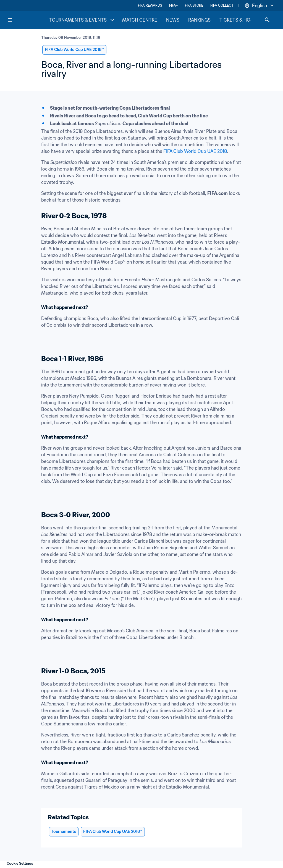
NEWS (173, 20)
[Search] (267, 20)
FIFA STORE (194, 5)
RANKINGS (199, 20)
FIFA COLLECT (222, 5)
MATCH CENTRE (140, 20)
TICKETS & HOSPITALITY (246, 20)
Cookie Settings (20, 863)
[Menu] (10, 20)
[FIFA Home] (28, 20)
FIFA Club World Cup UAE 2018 (195, 151)
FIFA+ (173, 5)
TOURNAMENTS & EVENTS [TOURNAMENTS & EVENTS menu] (82, 20)
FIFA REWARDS (150, 5)
